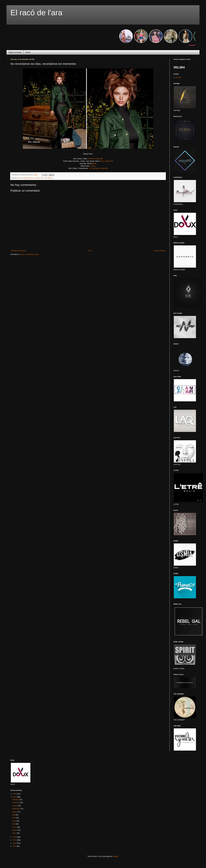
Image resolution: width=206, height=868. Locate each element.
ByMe (94, 163)
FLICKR (178, 78)
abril (14, 824)
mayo (14, 821)
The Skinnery (94, 168)
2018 (15, 837)
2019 (15, 797)
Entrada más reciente (19, 251)
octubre (15, 806)
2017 (15, 840)
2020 (15, 794)
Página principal (15, 52)
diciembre (16, 800)
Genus (93, 166)
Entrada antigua (159, 251)
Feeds (28, 52)
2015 (15, 846)
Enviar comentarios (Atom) (30, 254)
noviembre (16, 803)
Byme (20, 178)
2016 (15, 843)
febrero (15, 830)
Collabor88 (99, 159)
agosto (15, 812)
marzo (15, 827)
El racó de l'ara (36, 13)
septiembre (16, 809)
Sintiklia (91, 159)
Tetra (102, 161)
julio (14, 815)
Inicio (90, 251)
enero (14, 833)
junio (14, 818)
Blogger (115, 856)
